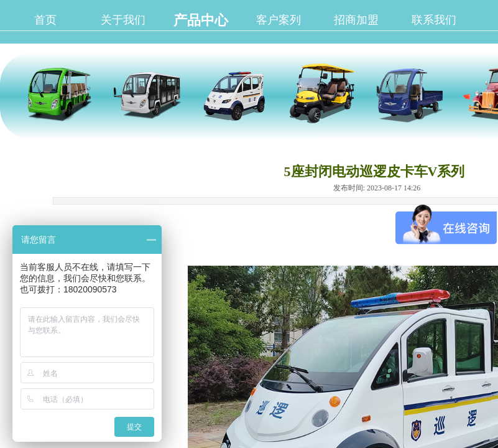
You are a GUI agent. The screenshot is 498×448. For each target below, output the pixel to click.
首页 (45, 20)
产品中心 (201, 20)
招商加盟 (356, 20)
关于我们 (123, 20)
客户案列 (279, 20)
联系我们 (434, 20)
